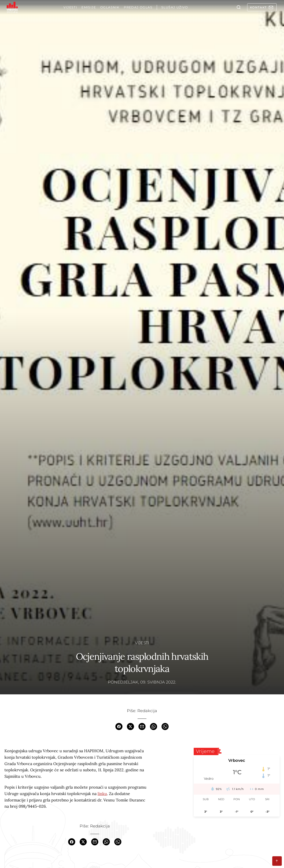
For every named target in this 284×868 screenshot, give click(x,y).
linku (102, 794)
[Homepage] (12, 7)
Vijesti (142, 643)
